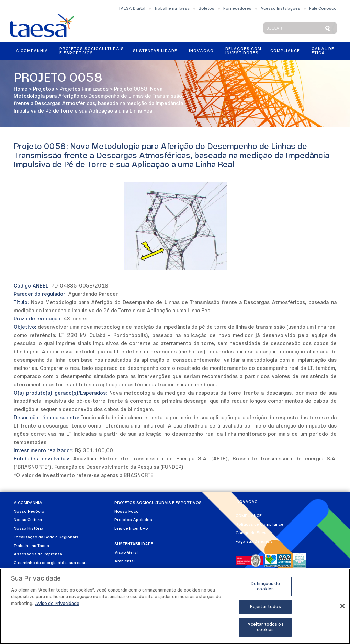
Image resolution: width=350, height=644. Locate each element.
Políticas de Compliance (259, 525)
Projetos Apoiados (133, 520)
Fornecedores (237, 9)
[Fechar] (342, 608)
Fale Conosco (323, 9)
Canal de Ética (323, 51)
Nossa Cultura (28, 520)
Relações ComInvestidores (243, 51)
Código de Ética (251, 533)
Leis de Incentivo (131, 529)
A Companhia (32, 51)
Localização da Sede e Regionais (46, 537)
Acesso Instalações (280, 9)
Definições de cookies (266, 589)
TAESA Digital (132, 9)
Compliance (285, 51)
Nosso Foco (127, 512)
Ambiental (125, 561)
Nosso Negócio (29, 512)
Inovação (201, 51)
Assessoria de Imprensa (38, 554)
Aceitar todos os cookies (266, 629)
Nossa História (29, 529)
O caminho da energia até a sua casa (50, 563)
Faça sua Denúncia (254, 542)
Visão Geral (126, 553)
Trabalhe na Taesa (172, 9)
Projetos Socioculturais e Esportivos (92, 51)
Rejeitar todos (266, 609)
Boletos (206, 9)
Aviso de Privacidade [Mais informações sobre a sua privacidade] (57, 606)
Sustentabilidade (155, 51)
